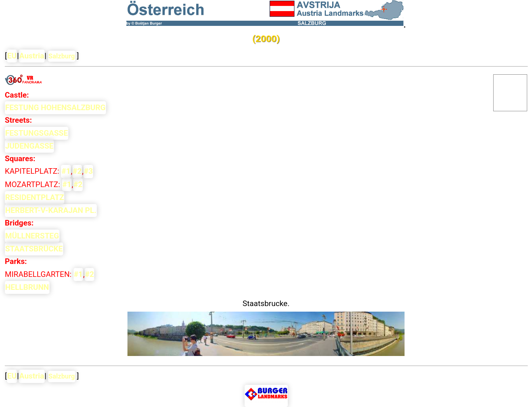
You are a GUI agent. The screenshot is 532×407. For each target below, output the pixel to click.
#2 (77, 171)
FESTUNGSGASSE (37, 133)
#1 (66, 171)
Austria (32, 56)
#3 (88, 171)
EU (12, 56)
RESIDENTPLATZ (35, 197)
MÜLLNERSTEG (32, 236)
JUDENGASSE (29, 146)
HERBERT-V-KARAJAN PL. (51, 210)
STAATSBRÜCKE (34, 249)
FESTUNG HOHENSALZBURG (55, 108)
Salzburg (62, 56)
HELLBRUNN (27, 287)
